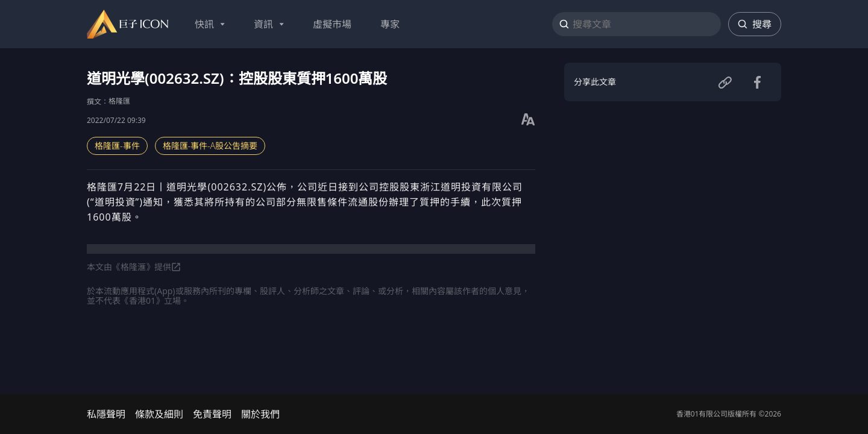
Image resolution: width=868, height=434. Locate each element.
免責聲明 (212, 414)
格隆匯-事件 (117, 146)
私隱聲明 (106, 414)
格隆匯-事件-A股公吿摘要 (210, 146)
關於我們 (260, 414)
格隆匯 (119, 101)
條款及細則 (159, 414)
